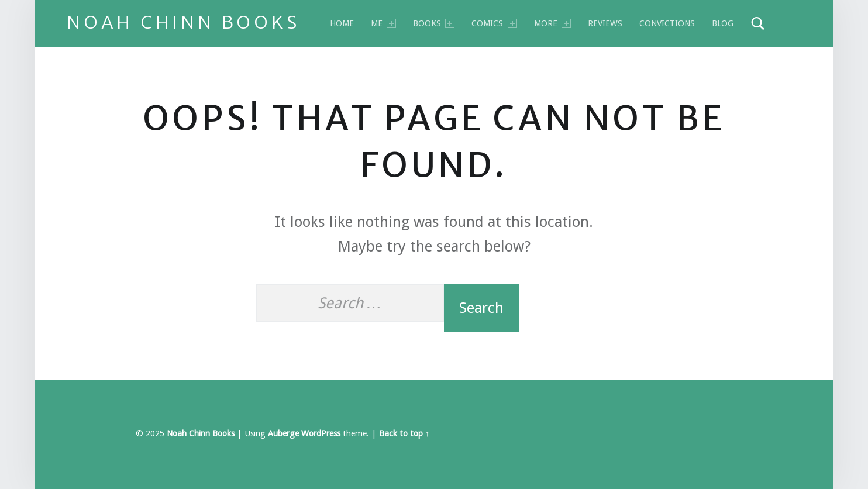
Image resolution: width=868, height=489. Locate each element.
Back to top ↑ (404, 433)
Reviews (605, 23)
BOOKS (434, 23)
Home (342, 23)
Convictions (667, 23)
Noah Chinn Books (183, 22)
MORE (552, 23)
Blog (723, 23)
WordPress (321, 433)
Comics (494, 23)
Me (383, 23)
